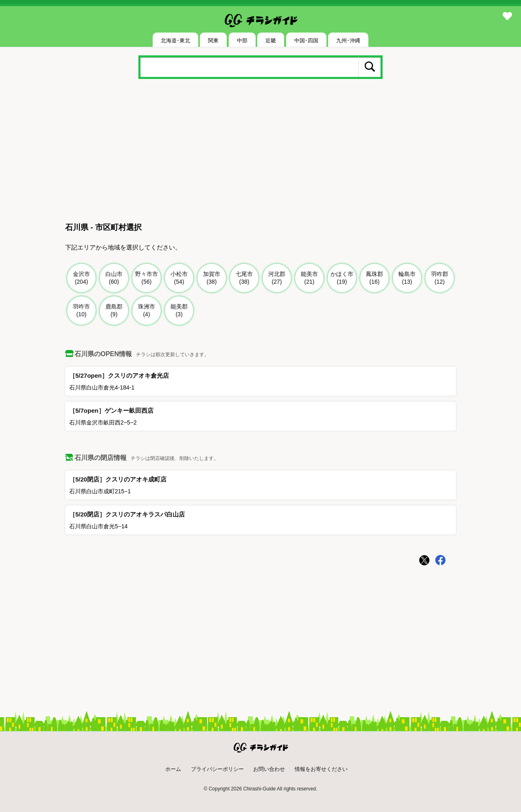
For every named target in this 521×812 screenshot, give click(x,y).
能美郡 (179, 311)
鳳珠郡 (375, 278)
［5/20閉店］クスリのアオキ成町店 (118, 479)
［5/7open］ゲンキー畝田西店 (111, 410)
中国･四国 (306, 40)
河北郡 (277, 278)
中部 (242, 40)
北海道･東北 (175, 40)
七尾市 (244, 278)
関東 (213, 40)
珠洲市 (147, 311)
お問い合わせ (269, 769)
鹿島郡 (114, 311)
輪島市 (407, 278)
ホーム (173, 769)
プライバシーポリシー (217, 769)
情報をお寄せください (321, 769)
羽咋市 (82, 311)
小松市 (179, 278)
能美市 (310, 278)
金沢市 (82, 278)
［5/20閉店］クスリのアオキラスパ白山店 (127, 514)
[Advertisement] (260, 152)
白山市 (114, 278)
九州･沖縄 (348, 40)
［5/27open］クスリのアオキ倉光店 (119, 375)
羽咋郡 (440, 278)
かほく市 (342, 278)
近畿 (271, 40)
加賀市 (212, 278)
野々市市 (147, 278)
